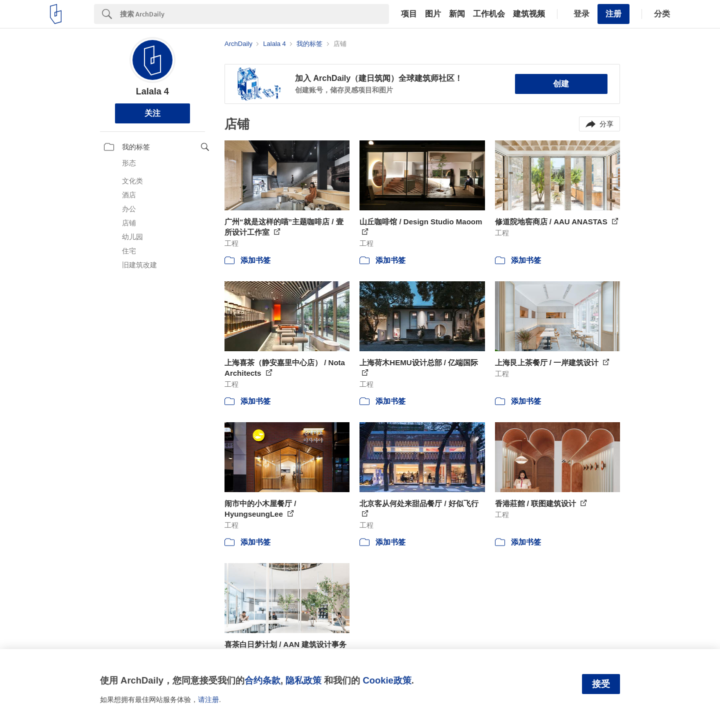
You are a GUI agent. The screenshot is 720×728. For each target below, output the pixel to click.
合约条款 (262, 680)
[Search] (254, 14)
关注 (152, 113)
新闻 (457, 14)
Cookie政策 (387, 680)
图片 (433, 14)
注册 (613, 14)
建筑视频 (529, 14)
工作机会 (489, 14)
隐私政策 (303, 680)
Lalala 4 (152, 91)
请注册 (208, 700)
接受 (601, 684)
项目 (409, 14)
